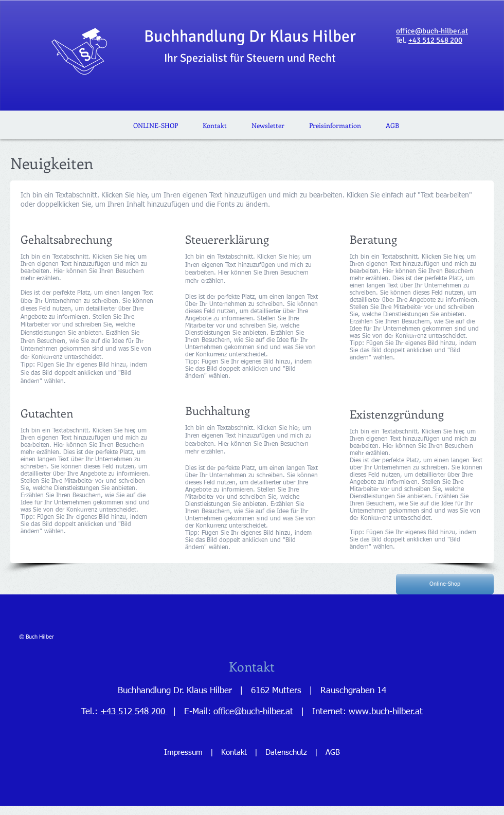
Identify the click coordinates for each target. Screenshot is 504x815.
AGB (331, 753)
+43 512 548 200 (435, 40)
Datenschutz (286, 753)
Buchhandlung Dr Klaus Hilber (250, 46)
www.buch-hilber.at (386, 712)
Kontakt (235, 753)
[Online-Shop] (445, 584)
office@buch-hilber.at (432, 31)
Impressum (183, 753)
